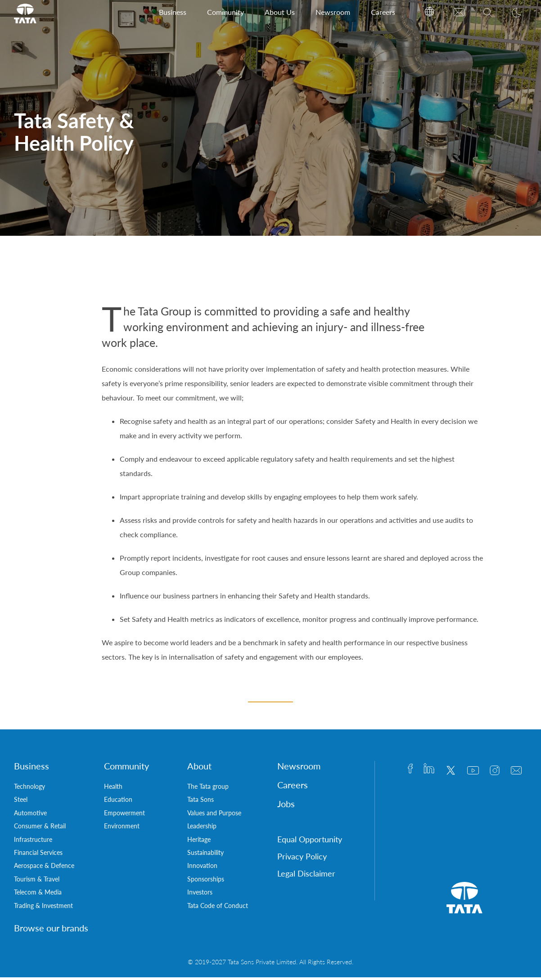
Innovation (202, 868)
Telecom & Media (38, 895)
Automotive (30, 816)
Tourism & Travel (37, 882)
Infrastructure (33, 842)
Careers (383, 12)
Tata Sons (201, 802)
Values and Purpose (214, 816)
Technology (29, 789)
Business (173, 12)
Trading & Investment (43, 908)
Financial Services (38, 855)
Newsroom (333, 12)
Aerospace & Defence (44, 868)
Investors (200, 895)
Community (225, 12)
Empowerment (124, 816)
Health (113, 789)
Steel (21, 802)
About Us (280, 12)
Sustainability (205, 855)
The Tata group (208, 789)
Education (118, 802)
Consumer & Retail (40, 829)
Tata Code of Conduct (218, 908)
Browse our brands (51, 931)
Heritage (199, 842)
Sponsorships (206, 882)
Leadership (202, 829)
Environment (122, 829)
